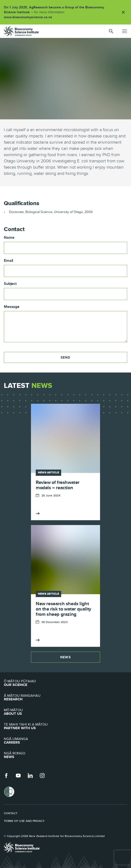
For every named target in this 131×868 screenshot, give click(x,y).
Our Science (65, 683)
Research (65, 697)
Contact (11, 813)
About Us (65, 712)
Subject (10, 284)
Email (9, 261)
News (65, 657)
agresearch (21, 31)
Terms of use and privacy (24, 821)
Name (9, 238)
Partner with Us (65, 726)
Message (12, 307)
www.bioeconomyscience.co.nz (30, 17)
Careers (65, 741)
